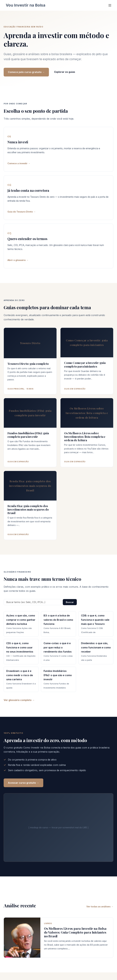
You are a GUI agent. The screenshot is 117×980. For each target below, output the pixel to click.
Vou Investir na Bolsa (26, 5)
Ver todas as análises (98, 907)
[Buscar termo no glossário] (33, 602)
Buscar (70, 602)
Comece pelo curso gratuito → (26, 72)
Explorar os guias (65, 72)
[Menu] (110, 5)
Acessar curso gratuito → (23, 783)
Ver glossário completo (18, 700)
